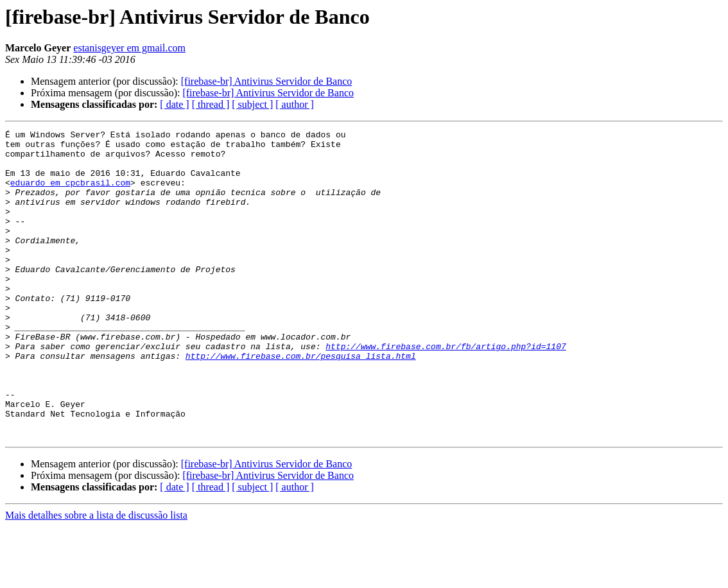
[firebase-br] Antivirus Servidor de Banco (267, 81)
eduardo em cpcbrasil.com (70, 194)
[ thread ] (211, 104)
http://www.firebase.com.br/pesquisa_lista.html (301, 402)
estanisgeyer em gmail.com (129, 48)
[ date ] (174, 104)
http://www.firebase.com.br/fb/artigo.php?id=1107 (446, 390)
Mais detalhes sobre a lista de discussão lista (96, 577)
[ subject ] (252, 104)
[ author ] (295, 104)
